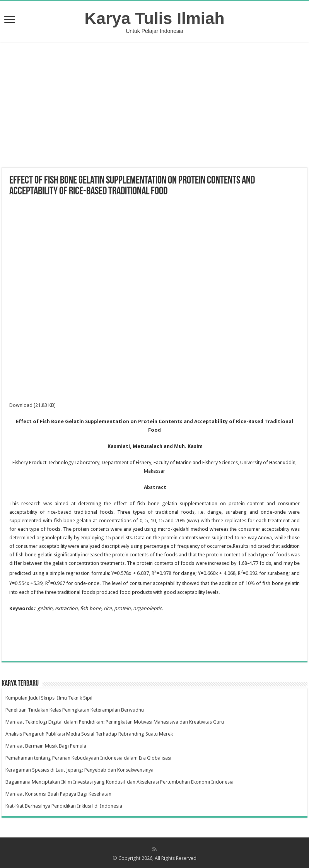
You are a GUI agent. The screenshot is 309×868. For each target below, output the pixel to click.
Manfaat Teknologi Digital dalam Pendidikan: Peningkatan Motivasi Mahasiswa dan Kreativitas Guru (115, 722)
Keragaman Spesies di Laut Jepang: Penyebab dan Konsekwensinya (79, 770)
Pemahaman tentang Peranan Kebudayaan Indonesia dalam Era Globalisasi (88, 758)
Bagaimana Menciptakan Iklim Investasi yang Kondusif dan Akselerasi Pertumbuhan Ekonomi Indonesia (120, 782)
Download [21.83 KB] (32, 405)
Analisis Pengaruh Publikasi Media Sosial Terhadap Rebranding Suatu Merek (89, 734)
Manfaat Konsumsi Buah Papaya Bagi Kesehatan (58, 794)
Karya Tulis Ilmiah (155, 18)
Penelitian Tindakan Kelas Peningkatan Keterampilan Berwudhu (75, 710)
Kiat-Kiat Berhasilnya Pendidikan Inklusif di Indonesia (64, 806)
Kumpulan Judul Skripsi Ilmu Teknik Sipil (49, 698)
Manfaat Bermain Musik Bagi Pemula (46, 746)
